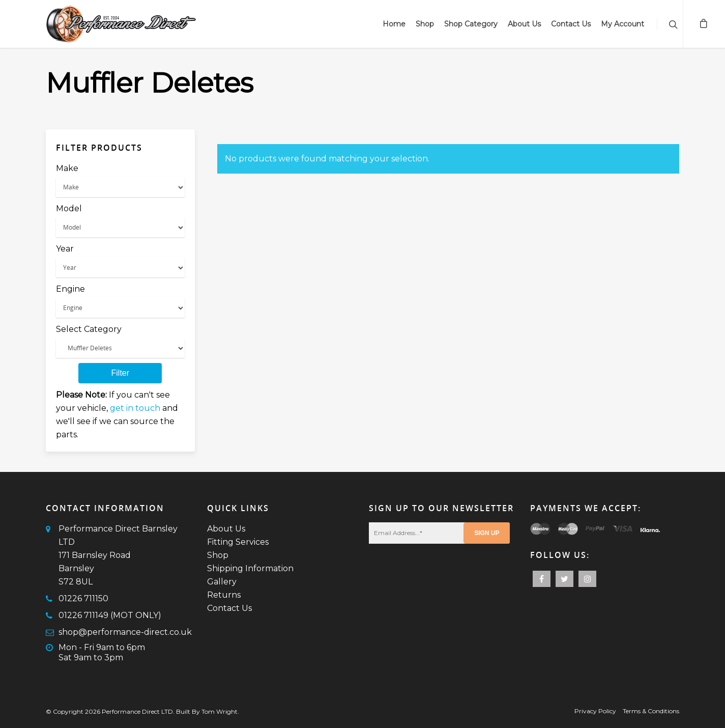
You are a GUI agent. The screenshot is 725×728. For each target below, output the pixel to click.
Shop (425, 24)
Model (69, 208)
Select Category (89, 329)
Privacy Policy (595, 711)
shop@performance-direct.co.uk (125, 632)
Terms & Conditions (651, 711)
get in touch (135, 408)
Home (394, 24)
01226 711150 (83, 598)
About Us (524, 24)
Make (67, 168)
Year (65, 249)
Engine (70, 289)
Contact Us (571, 24)
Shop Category (471, 24)
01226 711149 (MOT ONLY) (110, 615)
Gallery (222, 582)
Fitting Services (238, 542)
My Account (622, 24)
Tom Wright (220, 711)
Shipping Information (250, 568)
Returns (224, 595)
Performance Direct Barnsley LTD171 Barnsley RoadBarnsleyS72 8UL (118, 555)
